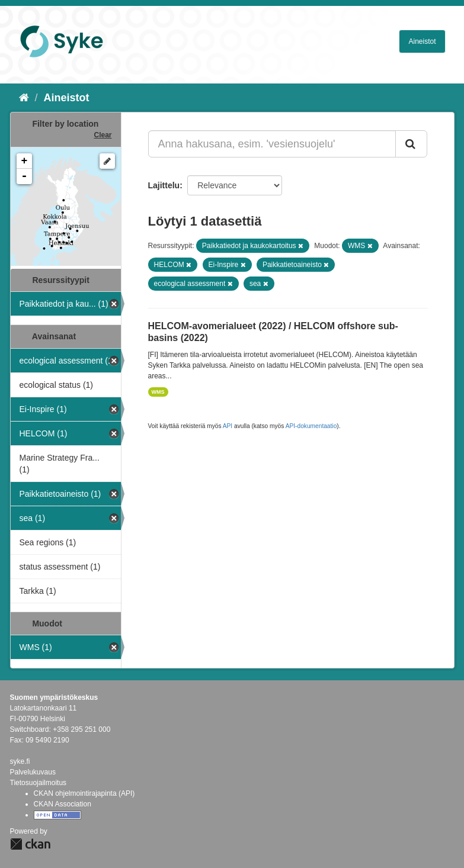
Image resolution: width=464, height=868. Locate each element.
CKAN (30, 844)
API (228, 426)
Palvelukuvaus (33, 772)
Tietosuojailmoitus (39, 783)
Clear (103, 135)
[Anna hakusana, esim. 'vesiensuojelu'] (272, 144)
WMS (158, 392)
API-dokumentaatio (311, 426)
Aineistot (422, 41)
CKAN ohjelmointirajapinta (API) (84, 793)
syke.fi (20, 761)
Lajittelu (164, 185)
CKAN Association (63, 804)
